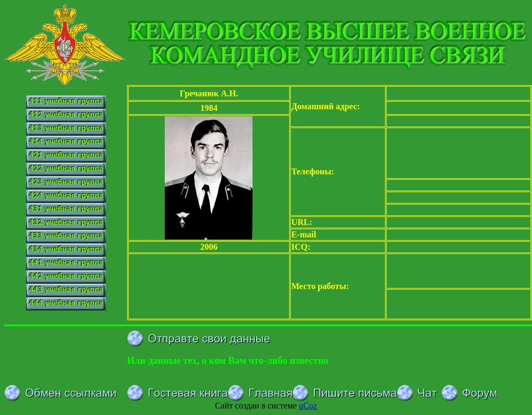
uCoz (308, 406)
